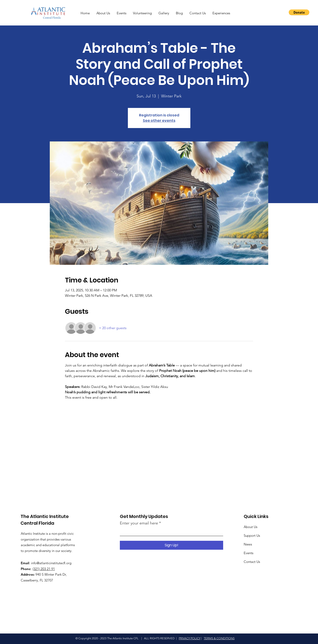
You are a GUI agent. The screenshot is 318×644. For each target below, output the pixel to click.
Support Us (252, 536)
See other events (159, 121)
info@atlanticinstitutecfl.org (51, 563)
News (248, 544)
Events (248, 553)
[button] (299, 12)
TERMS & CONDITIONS (219, 638)
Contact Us (252, 562)
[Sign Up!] (171, 545)
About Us (250, 527)
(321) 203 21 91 (44, 569)
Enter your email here (139, 523)
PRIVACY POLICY (190, 638)
